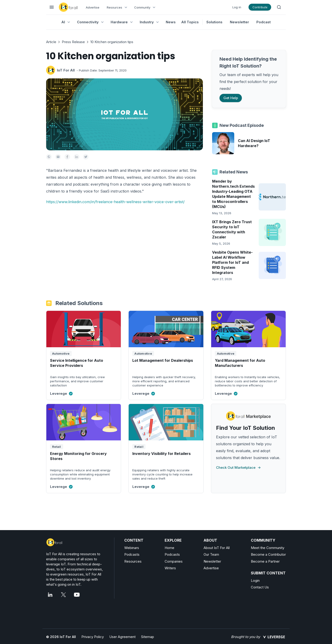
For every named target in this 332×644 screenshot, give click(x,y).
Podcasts (132, 554)
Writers (170, 568)
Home (169, 548)
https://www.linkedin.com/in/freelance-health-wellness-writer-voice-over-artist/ (115, 202)
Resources (133, 561)
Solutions (214, 22)
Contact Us (260, 587)
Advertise (93, 7)
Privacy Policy (93, 637)
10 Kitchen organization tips (112, 42)
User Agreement (122, 637)
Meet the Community (268, 548)
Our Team (211, 554)
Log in (237, 7)
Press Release (73, 42)
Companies (174, 561)
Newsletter (239, 22)
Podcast (264, 22)
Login (255, 580)
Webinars (132, 548)
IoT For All (66, 70)
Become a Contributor (268, 554)
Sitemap (148, 637)
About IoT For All (217, 548)
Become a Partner (265, 561)
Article (51, 42)
